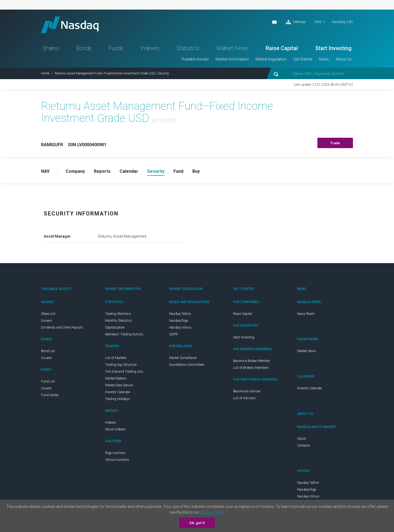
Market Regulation (271, 59)
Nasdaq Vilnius (180, 327)
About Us (344, 59)
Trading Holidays (118, 399)
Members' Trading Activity (124, 334)
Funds (116, 48)
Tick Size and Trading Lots (124, 372)
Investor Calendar (118, 392)
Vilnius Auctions (117, 460)
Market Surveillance (183, 358)
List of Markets (116, 358)
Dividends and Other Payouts (62, 327)
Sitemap (296, 22)
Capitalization (115, 327)
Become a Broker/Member (251, 361)
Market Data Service (119, 385)
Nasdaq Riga (179, 321)
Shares (51, 48)
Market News (232, 48)
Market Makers (116, 378)
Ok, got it (197, 523)
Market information (232, 59)
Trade (335, 143)
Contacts (304, 445)
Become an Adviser (247, 391)
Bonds (84, 48)
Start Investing (333, 48)
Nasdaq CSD (342, 22)
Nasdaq (70, 25)
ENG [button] (318, 22)
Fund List (48, 381)
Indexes (150, 48)
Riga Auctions (115, 453)
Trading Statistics (118, 314)
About (302, 439)
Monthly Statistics (118, 321)
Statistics (188, 48)
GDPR (173, 334)
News (324, 59)
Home (45, 73)
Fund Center (50, 395)
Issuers (47, 321)
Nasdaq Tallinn (180, 314)
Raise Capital (282, 48)
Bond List (48, 351)
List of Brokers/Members (251, 368)
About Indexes (115, 429)
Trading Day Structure (121, 365)
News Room (306, 314)
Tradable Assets (195, 59)
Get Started (303, 59)
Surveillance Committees (187, 365)
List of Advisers (244, 398)
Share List (48, 314)
